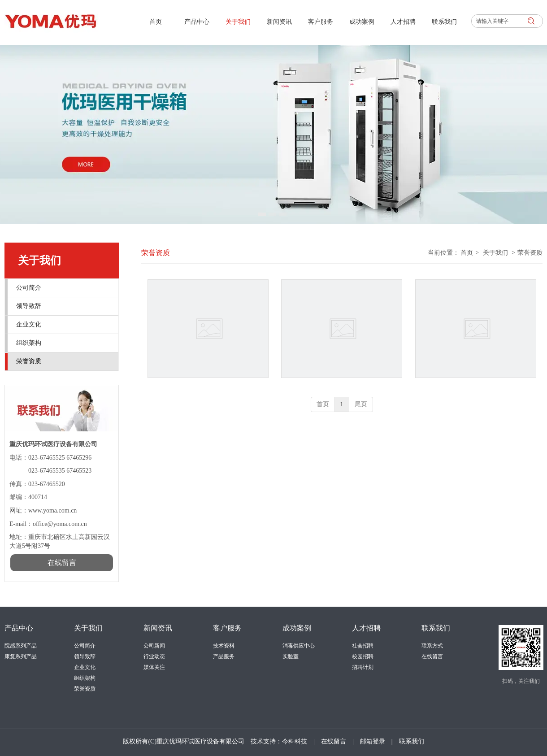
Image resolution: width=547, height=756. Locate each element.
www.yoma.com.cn (52, 511)
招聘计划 (363, 667)
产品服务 (224, 656)
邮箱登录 (373, 741)
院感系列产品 (21, 646)
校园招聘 (363, 656)
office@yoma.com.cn (61, 524)
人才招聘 (366, 628)
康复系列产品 (21, 656)
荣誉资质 (530, 253)
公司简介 (85, 646)
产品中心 (19, 628)
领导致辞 (85, 656)
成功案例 (297, 628)
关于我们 (495, 253)
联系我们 (436, 628)
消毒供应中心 (299, 646)
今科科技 (295, 741)
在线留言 (432, 656)
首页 (467, 253)
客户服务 (227, 628)
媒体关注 (154, 667)
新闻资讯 (158, 628)
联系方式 (432, 646)
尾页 (361, 404)
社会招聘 (363, 646)
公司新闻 (154, 646)
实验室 (291, 656)
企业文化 (85, 667)
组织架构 (85, 678)
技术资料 (224, 646)
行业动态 (154, 656)
